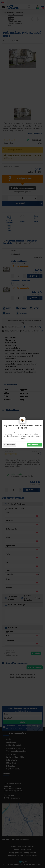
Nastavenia (10, 444)
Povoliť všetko (34, 444)
